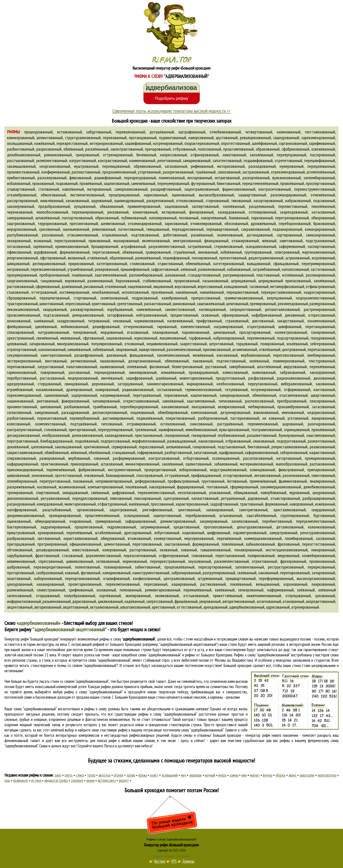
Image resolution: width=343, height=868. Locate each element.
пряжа (143, 775)
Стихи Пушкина (183, 856)
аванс (293, 775)
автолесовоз (107, 780)
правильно (21, 780)
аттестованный (189, 607)
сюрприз (77, 780)
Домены (188, 861)
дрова (131, 775)
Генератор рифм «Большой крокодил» (171, 845)
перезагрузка (327, 775)
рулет (154, 775)
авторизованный (48, 607)
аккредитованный (321, 601)
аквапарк (196, 775)
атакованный (293, 601)
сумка (80, 775)
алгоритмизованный (239, 601)
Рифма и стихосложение (164, 856)
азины (234, 775)
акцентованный (20, 607)
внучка (268, 775)
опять (69, 775)
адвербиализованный (247, 607)
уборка (280, 775)
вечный (210, 775)
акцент (124, 780)
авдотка (104, 775)
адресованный (278, 607)
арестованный (163, 607)
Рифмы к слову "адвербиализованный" (172, 839)
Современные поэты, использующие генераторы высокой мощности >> (171, 111)
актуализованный (104, 607)
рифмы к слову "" (127, 639)
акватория (307, 775)
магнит (255, 775)
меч (184, 775)
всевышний (170, 775)
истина (36, 780)
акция (90, 780)
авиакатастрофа (56, 780)
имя (244, 775)
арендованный (215, 607)
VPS (174, 861)
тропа (91, 775)
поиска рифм (107, 741)
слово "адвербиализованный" (109, 660)
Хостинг (160, 861)
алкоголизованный (135, 607)
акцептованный (76, 607)
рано (58, 775)
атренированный (305, 607)
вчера (222, 775)
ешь (7, 780)
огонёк (119, 775)
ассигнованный (269, 601)
